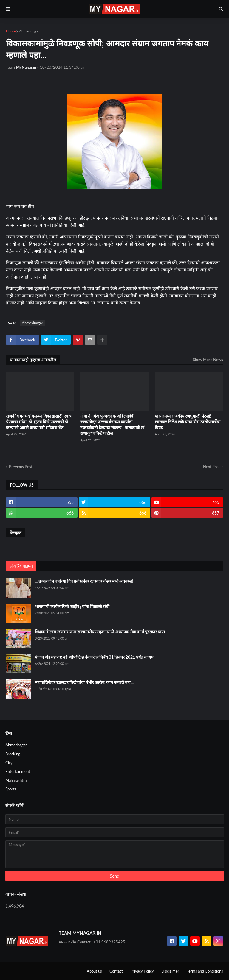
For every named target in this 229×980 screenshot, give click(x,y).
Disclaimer (170, 971)
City (9, 763)
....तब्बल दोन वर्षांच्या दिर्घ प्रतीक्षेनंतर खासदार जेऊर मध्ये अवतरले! (84, 581)
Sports (11, 789)
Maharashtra (16, 780)
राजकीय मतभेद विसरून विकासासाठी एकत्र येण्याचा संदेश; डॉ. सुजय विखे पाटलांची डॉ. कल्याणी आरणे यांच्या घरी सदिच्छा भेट (39, 422)
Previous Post (21, 467)
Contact (116, 971)
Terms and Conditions (205, 971)
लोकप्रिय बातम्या (21, 566)
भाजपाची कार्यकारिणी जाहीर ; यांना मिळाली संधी (72, 606)
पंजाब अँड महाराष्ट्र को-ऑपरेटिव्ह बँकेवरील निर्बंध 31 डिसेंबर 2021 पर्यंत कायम (94, 657)
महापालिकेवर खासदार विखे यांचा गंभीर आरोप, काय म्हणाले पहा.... (85, 682)
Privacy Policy (142, 971)
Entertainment (18, 771)
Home (11, 31)
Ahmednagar (29, 31)
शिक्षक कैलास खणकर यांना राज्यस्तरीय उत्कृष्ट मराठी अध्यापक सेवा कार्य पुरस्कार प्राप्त (100, 632)
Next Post (212, 467)
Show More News (208, 360)
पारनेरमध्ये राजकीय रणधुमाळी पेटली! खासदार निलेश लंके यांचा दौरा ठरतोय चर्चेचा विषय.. (188, 422)
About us (94, 971)
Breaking (13, 754)
